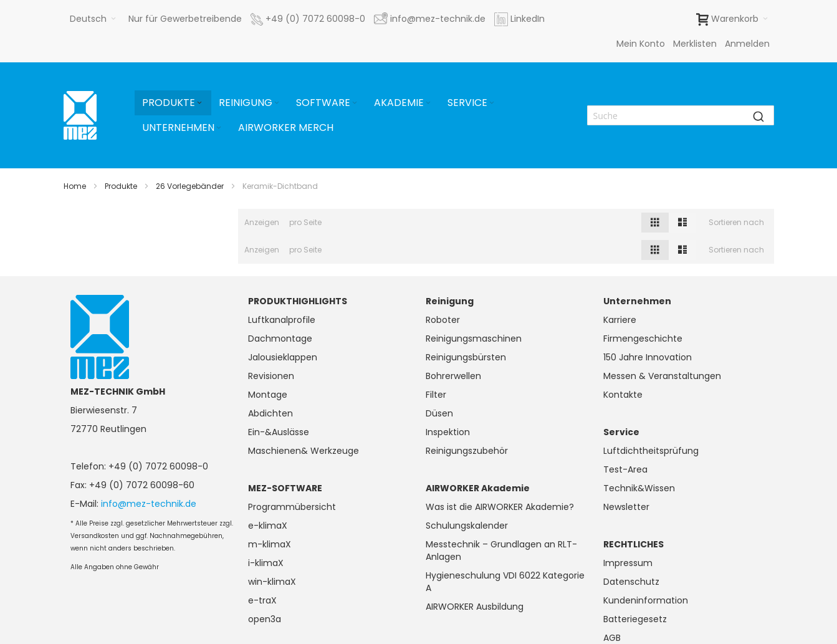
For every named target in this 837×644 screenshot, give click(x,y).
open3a (265, 619)
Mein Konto (641, 44)
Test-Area (625, 469)
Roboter (443, 320)
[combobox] (681, 115)
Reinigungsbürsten (466, 357)
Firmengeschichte (643, 339)
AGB (612, 638)
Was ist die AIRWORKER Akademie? (500, 507)
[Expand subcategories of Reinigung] (277, 103)
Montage (268, 395)
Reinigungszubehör (467, 451)
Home (75, 186)
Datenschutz (631, 582)
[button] (93, 19)
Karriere (620, 320)
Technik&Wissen (639, 488)
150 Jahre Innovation (648, 357)
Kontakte (623, 395)
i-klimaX (266, 563)
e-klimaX (268, 526)
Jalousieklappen (283, 357)
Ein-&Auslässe (279, 432)
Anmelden (747, 44)
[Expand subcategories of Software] (355, 103)
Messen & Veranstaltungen (662, 376)
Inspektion (448, 432)
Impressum (628, 563)
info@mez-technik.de (149, 504)
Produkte (121, 186)
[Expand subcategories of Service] (492, 103)
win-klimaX (272, 582)
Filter (436, 395)
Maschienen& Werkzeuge (304, 451)
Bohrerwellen (453, 376)
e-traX (262, 600)
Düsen (439, 413)
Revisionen (271, 376)
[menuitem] (173, 103)
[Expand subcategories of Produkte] (199, 103)
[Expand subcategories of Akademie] (428, 103)
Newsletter (626, 507)
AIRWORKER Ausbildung (475, 607)
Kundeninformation (646, 600)
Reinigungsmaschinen (474, 339)
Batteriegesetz (635, 619)
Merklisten (695, 44)
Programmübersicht (292, 507)
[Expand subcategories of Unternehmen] (219, 128)
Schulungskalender (467, 526)
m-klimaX (270, 544)
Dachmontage (280, 339)
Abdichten (270, 413)
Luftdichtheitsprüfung (651, 451)
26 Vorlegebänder (190, 186)
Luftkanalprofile (282, 320)
